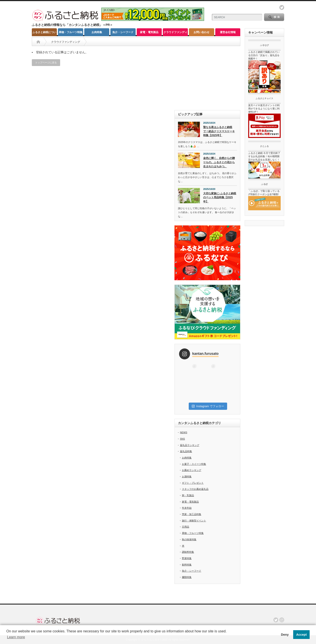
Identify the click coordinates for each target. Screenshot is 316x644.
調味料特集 (188, 552)
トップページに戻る (46, 62)
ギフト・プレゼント (193, 483)
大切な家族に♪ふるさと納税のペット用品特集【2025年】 (220, 197)
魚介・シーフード (123, 32)
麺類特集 (187, 577)
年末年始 (187, 508)
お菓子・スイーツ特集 (194, 464)
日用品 (186, 527)
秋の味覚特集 (189, 539)
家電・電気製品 (149, 32)
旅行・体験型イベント (194, 521)
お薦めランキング (192, 470)
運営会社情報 (228, 32)
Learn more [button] (16, 637)
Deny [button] (285, 635)
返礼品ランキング (190, 445)
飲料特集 (187, 565)
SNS (182, 439)
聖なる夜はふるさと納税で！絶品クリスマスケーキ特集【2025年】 (219, 131)
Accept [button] (302, 635)
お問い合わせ (201, 32)
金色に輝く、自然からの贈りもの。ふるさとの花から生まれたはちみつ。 (219, 162)
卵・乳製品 (188, 495)
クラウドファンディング (175, 33)
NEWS (184, 432)
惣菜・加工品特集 (192, 514)
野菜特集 (187, 558)
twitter (282, 7)
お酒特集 (187, 476)
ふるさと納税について (44, 33)
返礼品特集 (186, 451)
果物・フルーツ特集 (71, 32)
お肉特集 (97, 32)
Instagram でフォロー (208, 406)
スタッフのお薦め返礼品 (195, 489)
